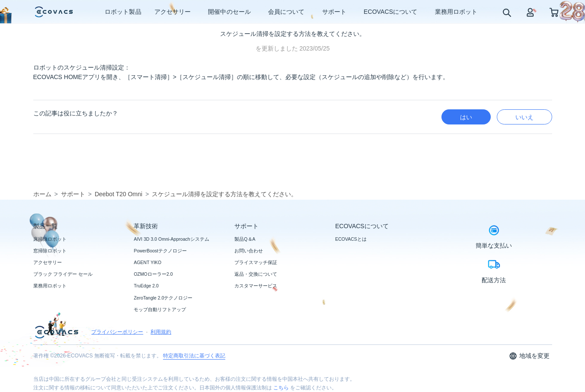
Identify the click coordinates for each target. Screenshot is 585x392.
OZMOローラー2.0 (153, 274)
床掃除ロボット (50, 239)
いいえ (524, 117)
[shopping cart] (554, 12)
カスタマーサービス (256, 286)
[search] (507, 12)
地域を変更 (529, 356)
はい (466, 117)
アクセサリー (48, 262)
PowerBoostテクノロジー (160, 251)
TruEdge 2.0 (146, 286)
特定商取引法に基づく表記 (194, 356)
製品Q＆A (245, 239)
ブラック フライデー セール (63, 274)
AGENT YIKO (147, 262)
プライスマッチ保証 (256, 262)
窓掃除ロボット (50, 251)
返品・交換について (256, 274)
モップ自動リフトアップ (160, 309)
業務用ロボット (50, 286)
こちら (281, 388)
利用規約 (161, 332)
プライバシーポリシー (117, 332)
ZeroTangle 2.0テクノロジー (163, 298)
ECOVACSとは (351, 239)
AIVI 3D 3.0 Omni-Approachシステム (171, 239)
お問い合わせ (249, 251)
